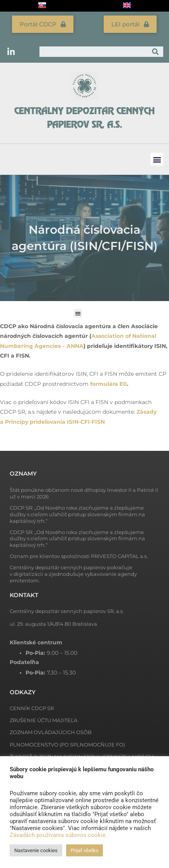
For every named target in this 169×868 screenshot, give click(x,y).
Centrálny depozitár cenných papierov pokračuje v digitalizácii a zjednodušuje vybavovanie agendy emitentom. (73, 574)
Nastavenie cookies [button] (36, 850)
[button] (157, 159)
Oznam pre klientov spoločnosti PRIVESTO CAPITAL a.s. (79, 556)
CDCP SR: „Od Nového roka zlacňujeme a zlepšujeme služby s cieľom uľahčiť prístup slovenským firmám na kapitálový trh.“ (77, 514)
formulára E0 (108, 384)
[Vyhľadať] (155, 52)
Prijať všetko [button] (84, 850)
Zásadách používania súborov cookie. (58, 835)
